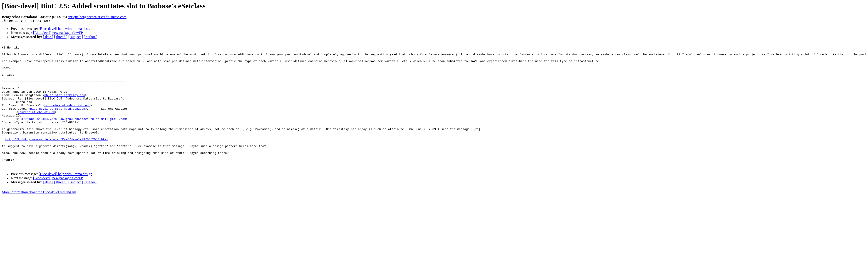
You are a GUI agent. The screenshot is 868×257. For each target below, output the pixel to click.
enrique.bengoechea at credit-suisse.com (97, 17)
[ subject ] (76, 37)
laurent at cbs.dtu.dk (36, 126)
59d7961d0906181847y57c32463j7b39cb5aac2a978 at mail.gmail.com (72, 134)
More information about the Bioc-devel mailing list (39, 216)
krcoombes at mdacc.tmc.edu (67, 117)
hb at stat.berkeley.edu (65, 105)
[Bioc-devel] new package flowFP (58, 33)
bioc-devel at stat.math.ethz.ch (58, 121)
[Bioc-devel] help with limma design (66, 29)
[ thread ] (61, 37)
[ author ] (91, 37)
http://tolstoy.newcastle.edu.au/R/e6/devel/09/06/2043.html (57, 158)
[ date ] (48, 37)
